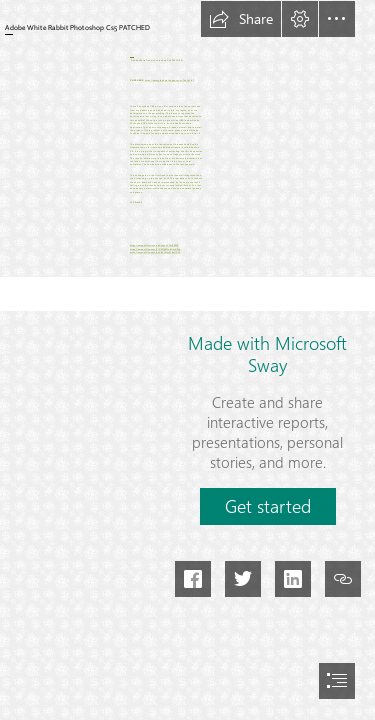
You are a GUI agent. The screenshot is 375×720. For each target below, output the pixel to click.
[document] (187, 360)
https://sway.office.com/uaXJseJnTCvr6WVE (154, 245)
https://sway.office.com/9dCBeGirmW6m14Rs (155, 252)
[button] (241, 19)
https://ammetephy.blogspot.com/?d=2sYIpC (170, 80)
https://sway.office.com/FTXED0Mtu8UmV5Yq (155, 249)
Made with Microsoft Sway (267, 354)
